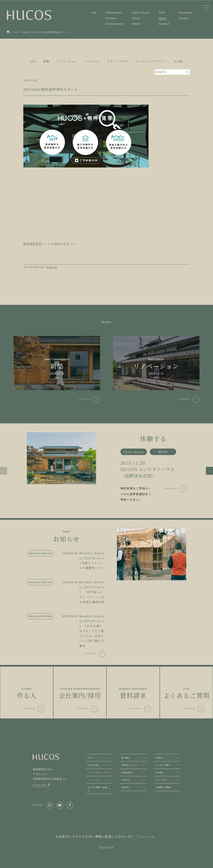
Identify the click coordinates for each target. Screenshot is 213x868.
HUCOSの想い (94, 765)
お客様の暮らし (128, 773)
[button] (4, 471)
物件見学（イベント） (131, 765)
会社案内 (159, 773)
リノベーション (94, 780)
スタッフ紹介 (161, 780)
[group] (106, 467)
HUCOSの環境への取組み (97, 789)
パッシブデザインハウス (98, 773)
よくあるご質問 (162, 765)
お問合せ (159, 758)
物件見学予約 (33, 244)
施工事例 (125, 758)
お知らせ (52, 267)
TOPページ (92, 758)
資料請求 (125, 787)
